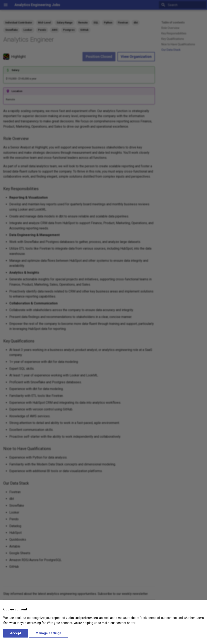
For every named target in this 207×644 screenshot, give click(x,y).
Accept (16, 633)
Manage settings (49, 633)
